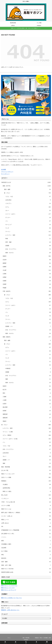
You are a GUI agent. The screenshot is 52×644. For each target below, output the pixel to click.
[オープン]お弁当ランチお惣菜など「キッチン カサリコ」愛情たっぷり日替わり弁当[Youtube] (24, 148)
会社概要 (4, 170)
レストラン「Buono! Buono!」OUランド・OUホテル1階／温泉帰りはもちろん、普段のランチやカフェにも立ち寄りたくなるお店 (26, 160)
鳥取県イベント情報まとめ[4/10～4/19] (12, 152)
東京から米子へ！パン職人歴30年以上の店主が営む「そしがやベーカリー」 (22, 165)
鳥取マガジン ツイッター (8, 588)
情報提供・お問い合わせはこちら (10, 610)
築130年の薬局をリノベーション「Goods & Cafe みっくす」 (18, 156)
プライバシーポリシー (7, 172)
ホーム (9, 638)
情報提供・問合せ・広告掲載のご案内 (43, 638)
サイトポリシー (5, 174)
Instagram (26, 640)
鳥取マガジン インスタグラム (9, 586)
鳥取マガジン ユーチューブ (9, 590)
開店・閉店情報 (26, 638)
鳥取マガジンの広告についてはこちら (11, 598)
